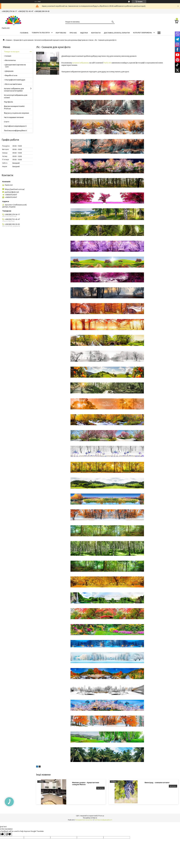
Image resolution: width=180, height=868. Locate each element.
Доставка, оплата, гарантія (117, 33)
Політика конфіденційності (15, 130)
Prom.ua (101, 816)
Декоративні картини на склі (15, 66)
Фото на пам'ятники (13, 84)
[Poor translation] (8, 834)
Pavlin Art (107, 63)
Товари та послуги (41, 33)
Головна (24, 33)
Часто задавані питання (14, 117)
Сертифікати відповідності (15, 126)
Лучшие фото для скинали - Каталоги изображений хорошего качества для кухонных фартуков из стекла (53, 40)
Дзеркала (9, 71)
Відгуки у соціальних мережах (17, 113)
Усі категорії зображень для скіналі (16, 96)
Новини (9, 40)
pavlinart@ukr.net (12, 192)
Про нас (73, 33)
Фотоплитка (10, 60)
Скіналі (8, 56)
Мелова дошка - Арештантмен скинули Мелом (86, 783)
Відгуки (84, 33)
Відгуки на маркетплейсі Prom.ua (14, 107)
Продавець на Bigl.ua (90, 818)
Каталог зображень (142, 33)
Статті (7, 122)
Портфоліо (61, 33)
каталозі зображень (81, 63)
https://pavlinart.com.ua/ (15, 189)
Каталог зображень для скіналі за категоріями (14, 90)
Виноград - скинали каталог (157, 783)
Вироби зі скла (11, 75)
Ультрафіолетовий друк (15, 80)
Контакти (96, 33)
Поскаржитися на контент (84, 820)
